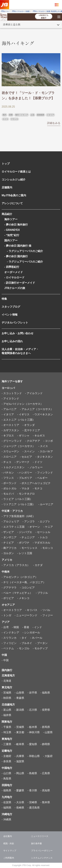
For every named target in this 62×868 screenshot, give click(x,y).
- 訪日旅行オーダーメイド (20, 283)
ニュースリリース (40, 836)
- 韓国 (15, 627)
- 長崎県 (19, 808)
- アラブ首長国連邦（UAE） (18, 516)
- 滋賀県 (19, 761)
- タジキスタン (44, 457)
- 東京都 (19, 732)
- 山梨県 (48, 732)
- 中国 (5, 660)
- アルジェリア (10, 521)
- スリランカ (9, 638)
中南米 (6, 572)
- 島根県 (32, 773)
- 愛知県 (32, 744)
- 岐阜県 (19, 744)
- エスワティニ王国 (13, 527)
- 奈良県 (6, 761)
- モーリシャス (29, 548)
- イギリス (23, 414)
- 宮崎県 (32, 802)
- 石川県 (32, 710)
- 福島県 (45, 693)
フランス (14, 119)
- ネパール (36, 638)
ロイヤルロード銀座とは (16, 172)
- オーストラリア (12, 610)
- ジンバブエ (25, 532)
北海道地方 (8, 675)
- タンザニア (9, 537)
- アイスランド (10, 399)
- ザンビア (8, 532)
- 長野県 (45, 710)
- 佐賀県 (6, 802)
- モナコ (38, 488)
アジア (6, 622)
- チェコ (6, 462)
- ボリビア (8, 598)
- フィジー (47, 615)
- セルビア (26, 457)
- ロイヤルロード (14, 277)
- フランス (8, 478)
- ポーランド (9, 483)
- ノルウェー (35, 467)
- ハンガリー (25, 473)
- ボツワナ (23, 543)
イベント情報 (10, 315)
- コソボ (48, 441)
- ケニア (48, 527)
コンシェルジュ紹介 (14, 179)
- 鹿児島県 (34, 808)
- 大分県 (19, 802)
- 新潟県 (19, 710)
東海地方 (7, 739)
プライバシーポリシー (42, 851)
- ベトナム (8, 648)
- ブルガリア (25, 478)
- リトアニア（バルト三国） (18, 504)
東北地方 (7, 687)
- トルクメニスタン (13, 467)
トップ (6, 164)
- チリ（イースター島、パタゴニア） (24, 582)
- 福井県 (6, 715)
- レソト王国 (25, 553)
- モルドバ (8, 494)
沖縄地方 (7, 814)
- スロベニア (9, 457)
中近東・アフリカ (12, 511)
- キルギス (39, 436)
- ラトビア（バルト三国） (17, 499)
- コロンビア (27, 588)
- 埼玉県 (6, 732)
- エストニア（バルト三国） (18, 420)
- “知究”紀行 (12, 235)
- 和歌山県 (34, 756)
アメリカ (7, 560)
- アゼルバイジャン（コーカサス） (22, 404)
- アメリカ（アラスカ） (16, 565)
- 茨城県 (19, 727)
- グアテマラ (9, 588)
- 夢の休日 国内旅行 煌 (18, 246)
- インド (37, 627)
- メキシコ (23, 598)
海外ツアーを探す (12, 381)
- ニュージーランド (26, 615)
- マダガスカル (41, 543)
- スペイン (29, 451)
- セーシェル (43, 532)
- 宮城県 (6, 693)
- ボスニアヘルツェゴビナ (35, 483)
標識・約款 (9, 843)
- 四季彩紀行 (12, 267)
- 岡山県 (19, 773)
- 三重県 (6, 744)
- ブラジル (42, 593)
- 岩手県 (32, 693)
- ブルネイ (26, 643)
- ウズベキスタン (43, 414)
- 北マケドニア (31, 430)
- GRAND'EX (12, 230)
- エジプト (44, 521)
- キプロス (8, 436)
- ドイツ (38, 462)
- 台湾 (5, 627)
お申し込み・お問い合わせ (18, 333)
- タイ (23, 638)
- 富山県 (6, 710)
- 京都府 (6, 756)
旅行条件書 (36, 843)
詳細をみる (54, 123)
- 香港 (26, 627)
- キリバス (31, 610)
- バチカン (8, 473)
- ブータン (41, 643)
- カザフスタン (10, 430)
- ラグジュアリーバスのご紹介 (24, 251)
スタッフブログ (11, 307)
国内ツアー (11, 240)
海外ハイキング (22, 115)
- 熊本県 (45, 802)
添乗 (11, 115)
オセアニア (8, 605)
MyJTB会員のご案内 (14, 195)
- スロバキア (45, 451)
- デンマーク (22, 462)
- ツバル (45, 610)
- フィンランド (44, 473)
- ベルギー (41, 478)
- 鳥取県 (6, 779)
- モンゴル (23, 648)
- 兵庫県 (19, 756)
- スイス (43, 446)
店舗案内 (7, 187)
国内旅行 (7, 670)
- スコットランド (12, 393)
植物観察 (41, 115)
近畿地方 (7, 751)
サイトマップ (10, 851)
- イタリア (8, 414)
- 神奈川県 (34, 732)
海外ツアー (11, 219)
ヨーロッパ (8, 388)
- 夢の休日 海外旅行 (16, 225)
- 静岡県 (45, 744)
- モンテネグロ (26, 494)
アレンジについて (12, 203)
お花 (32, 115)
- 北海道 (6, 681)
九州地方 (7, 797)
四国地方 (7, 785)
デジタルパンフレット (15, 323)
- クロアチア (33, 441)
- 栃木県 (32, 727)
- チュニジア (27, 537)
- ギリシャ (23, 436)
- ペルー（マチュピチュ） (17, 593)
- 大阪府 (48, 756)
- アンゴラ (29, 521)
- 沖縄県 (6, 820)
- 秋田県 (6, 698)
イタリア (50, 115)
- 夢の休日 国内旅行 (16, 256)
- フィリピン (9, 643)
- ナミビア (8, 543)
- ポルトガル (9, 488)
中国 (4, 655)
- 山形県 (19, 693)
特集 (4, 299)
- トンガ (6, 615)
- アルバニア (9, 409)
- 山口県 (6, 773)
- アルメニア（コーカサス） (37, 409)
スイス (5, 119)
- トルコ (43, 537)
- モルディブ (40, 648)
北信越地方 (8, 705)
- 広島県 (45, 773)
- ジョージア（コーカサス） (18, 446)
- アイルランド (34, 393)
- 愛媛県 (19, 790)
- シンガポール (31, 632)
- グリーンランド (12, 441)
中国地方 (7, 768)
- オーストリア (10, 425)
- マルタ (25, 488)
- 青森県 (19, 698)
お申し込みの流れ (12, 341)
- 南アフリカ (9, 548)
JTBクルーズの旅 (15, 288)
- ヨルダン (8, 553)
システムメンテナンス (42, 858)
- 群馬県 (45, 727)
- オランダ (29, 425)
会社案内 (8, 836)
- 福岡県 (6, 808)
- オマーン (34, 527)
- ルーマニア (46, 504)
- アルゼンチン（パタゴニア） (20, 577)
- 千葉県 (6, 727)
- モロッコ (47, 548)
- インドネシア (10, 632)
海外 (4, 115)
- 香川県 (32, 790)
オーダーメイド (14, 272)
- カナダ (38, 565)
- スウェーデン (10, 451)
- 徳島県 (6, 790)
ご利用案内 (9, 858)
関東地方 (7, 722)
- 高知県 (45, 790)
